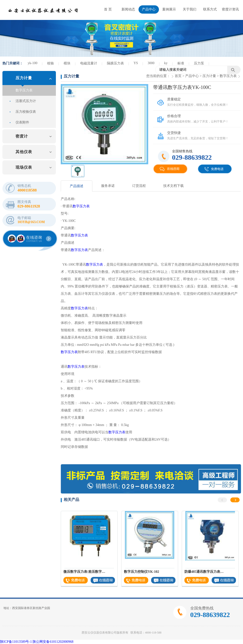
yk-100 (33, 63)
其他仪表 (24, 152)
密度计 (22, 136)
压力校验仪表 (26, 112)
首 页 (108, 9)
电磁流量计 (89, 63)
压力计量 (24, 78)
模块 (67, 63)
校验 (51, 63)
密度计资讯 (230, 9)
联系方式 (210, 9)
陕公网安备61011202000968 (53, 642)
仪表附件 (22, 122)
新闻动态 (128, 9)
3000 (151, 63)
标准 (181, 63)
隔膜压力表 (115, 63)
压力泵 (199, 63)
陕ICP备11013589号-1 (16, 642)
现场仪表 (24, 167)
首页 (178, 76)
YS (136, 63)
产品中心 (149, 9)
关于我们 (190, 9)
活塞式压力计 (26, 101)
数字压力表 (24, 90)
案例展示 (169, 9)
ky (166, 63)
